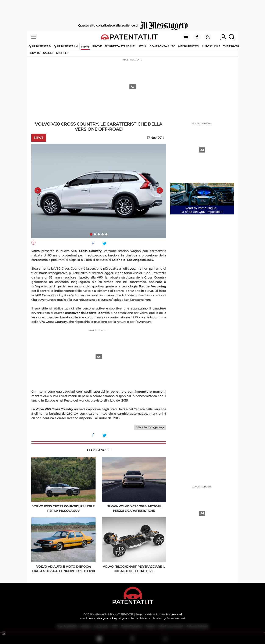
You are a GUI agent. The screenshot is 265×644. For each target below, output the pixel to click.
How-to (34, 53)
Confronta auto (162, 46)
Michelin (63, 53)
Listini (142, 46)
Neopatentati (188, 46)
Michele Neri (174, 614)
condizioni (87, 618)
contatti (131, 618)
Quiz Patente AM (66, 46)
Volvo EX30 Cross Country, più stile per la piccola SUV (63, 509)
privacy (100, 618)
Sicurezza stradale (120, 46)
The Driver (231, 46)
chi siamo (145, 618)
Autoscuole (211, 46)
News (85, 47)
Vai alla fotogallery (150, 427)
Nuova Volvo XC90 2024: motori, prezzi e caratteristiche (134, 509)
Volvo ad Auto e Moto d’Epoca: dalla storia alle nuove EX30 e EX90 (63, 569)
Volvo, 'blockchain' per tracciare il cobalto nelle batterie (134, 569)
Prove (97, 46)
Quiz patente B (40, 46)
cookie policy (116, 618)
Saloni (48, 53)
